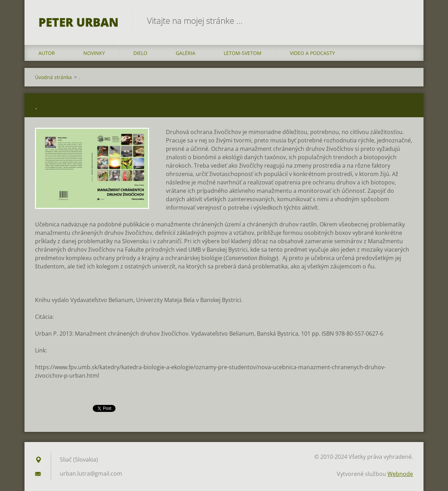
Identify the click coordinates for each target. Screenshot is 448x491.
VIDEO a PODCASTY (312, 53)
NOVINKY (94, 53)
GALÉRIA (185, 53)
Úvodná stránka (53, 77)
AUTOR (47, 53)
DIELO (140, 53)
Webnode (400, 474)
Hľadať (405, 20)
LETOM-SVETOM (243, 53)
